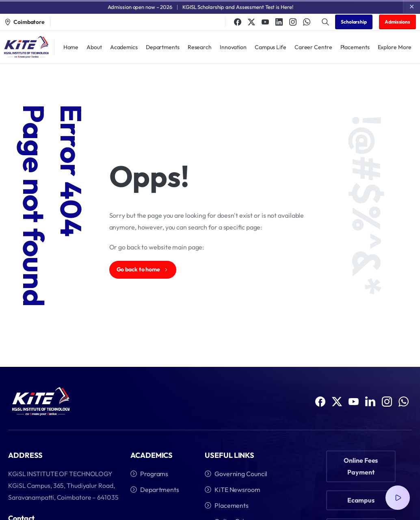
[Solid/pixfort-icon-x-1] (337, 402)
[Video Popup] (398, 498)
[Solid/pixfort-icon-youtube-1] (354, 402)
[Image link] (41, 401)
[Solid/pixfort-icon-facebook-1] (320, 402)
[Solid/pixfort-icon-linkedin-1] (370, 404)
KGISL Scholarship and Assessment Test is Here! (238, 7)
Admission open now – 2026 (140, 7)
